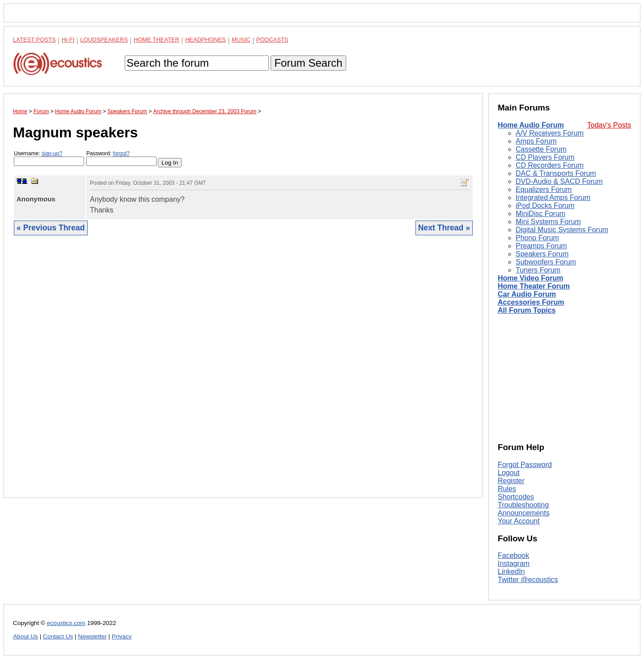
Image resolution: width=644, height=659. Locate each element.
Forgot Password (525, 465)
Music (241, 40)
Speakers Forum (542, 254)
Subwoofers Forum (546, 262)
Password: (121, 158)
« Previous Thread (51, 228)
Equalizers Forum (544, 189)
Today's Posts (609, 125)
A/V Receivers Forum (550, 133)
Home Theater (157, 40)
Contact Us (58, 636)
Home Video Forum (530, 278)
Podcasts (272, 40)
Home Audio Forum (531, 125)
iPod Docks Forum (545, 206)
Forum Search (308, 63)
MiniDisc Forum (540, 214)
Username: (49, 158)
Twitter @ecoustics (528, 580)
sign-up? (52, 153)
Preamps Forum (541, 246)
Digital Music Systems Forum (562, 230)
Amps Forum (536, 141)
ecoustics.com (66, 623)
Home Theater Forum (534, 286)
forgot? (121, 153)
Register (511, 481)
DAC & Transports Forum (556, 173)
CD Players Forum (545, 157)
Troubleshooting (523, 505)
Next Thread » (444, 228)
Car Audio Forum (527, 294)
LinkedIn (511, 572)
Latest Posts (34, 40)
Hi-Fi (68, 40)
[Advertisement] (243, 373)
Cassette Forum (541, 149)
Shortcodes (516, 497)
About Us (25, 636)
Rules (507, 489)
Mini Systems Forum (548, 222)
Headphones (205, 40)
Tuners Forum (538, 270)
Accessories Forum (531, 302)
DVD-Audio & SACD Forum (559, 181)
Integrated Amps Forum (553, 198)
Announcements (524, 513)
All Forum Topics (527, 310)
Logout (509, 473)
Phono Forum (537, 238)
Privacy (122, 636)
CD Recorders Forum (550, 165)
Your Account (519, 521)
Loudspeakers (104, 40)
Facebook (513, 555)
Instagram (514, 563)
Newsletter (92, 636)
